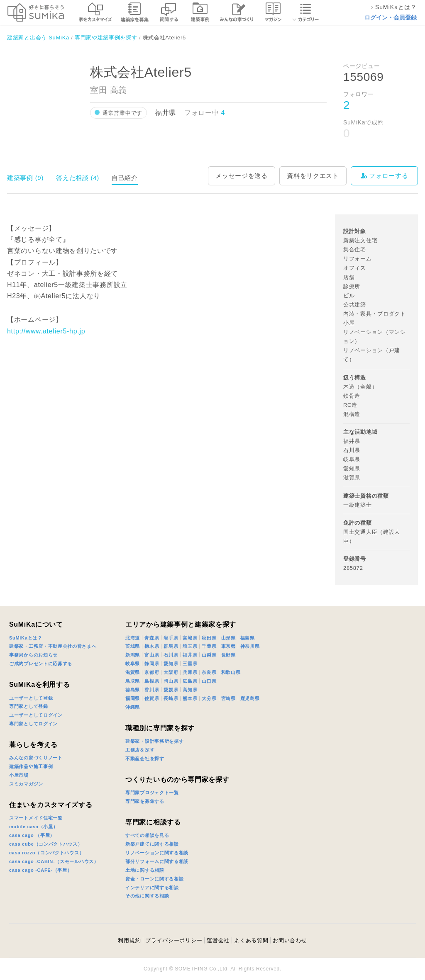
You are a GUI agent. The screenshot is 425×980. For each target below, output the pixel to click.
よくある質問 (251, 940)
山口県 (209, 681)
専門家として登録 (29, 706)
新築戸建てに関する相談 (152, 844)
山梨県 (209, 655)
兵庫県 (190, 672)
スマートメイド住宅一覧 (36, 818)
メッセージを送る (242, 176)
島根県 (152, 681)
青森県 (152, 638)
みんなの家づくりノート (36, 758)
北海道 (133, 638)
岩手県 (171, 638)
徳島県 (133, 690)
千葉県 (209, 646)
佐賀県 (152, 698)
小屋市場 (19, 775)
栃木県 (152, 646)
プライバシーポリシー (174, 940)
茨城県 (133, 646)
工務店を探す (140, 750)
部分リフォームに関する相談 (157, 861)
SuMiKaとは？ (26, 638)
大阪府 (171, 672)
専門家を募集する (145, 801)
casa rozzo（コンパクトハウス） (46, 853)
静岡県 (152, 664)
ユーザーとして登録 (31, 698)
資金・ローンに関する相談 (154, 879)
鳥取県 (133, 681)
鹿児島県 (250, 698)
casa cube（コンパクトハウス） (46, 844)
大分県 (209, 698)
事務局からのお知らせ (33, 655)
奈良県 (209, 672)
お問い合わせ (290, 940)
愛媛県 (171, 690)
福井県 (190, 655)
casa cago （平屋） (32, 835)
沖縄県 (133, 707)
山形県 (228, 638)
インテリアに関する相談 (152, 888)
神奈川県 (250, 646)
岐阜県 (133, 664)
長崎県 (171, 698)
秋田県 (209, 638)
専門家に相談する (153, 822)
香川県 (152, 690)
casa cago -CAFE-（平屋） (41, 870)
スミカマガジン (26, 784)
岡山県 (171, 681)
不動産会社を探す (145, 759)
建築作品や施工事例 (31, 766)
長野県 (228, 655)
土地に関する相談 (145, 870)
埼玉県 (190, 646)
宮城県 (190, 638)
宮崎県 (228, 698)
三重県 (190, 664)
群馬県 (171, 646)
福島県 (248, 638)
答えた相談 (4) (78, 178)
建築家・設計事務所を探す (154, 741)
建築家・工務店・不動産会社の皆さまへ (53, 646)
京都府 (152, 672)
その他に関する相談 (147, 896)
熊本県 (190, 698)
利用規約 (129, 940)
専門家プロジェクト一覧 (152, 793)
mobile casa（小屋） (33, 827)
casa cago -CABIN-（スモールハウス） (54, 861)
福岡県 (133, 698)
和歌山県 (231, 672)
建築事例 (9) (25, 178)
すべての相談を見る (147, 835)
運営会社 (218, 940)
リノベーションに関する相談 (157, 853)
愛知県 (171, 664)
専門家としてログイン (33, 724)
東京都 (228, 646)
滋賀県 (133, 672)
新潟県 (133, 655)
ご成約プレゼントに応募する (41, 664)
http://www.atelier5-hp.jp (46, 331)
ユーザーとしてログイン (36, 715)
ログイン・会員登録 (391, 17)
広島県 (190, 681)
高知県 (190, 690)
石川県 (171, 655)
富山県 (152, 655)
